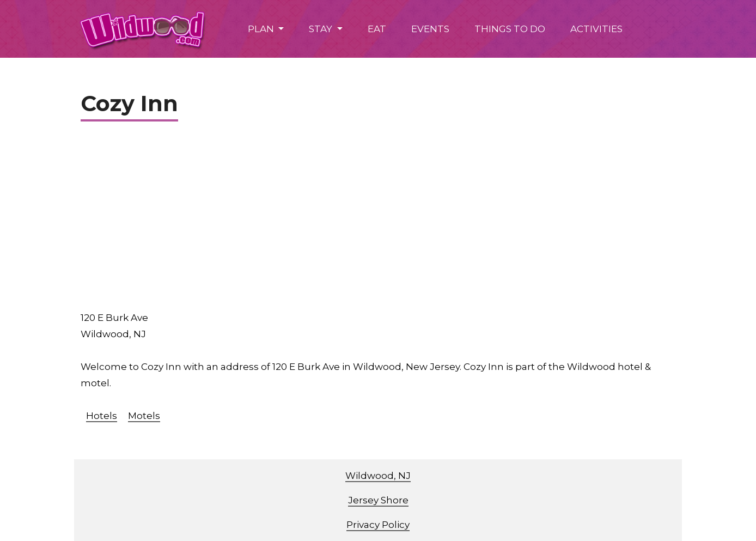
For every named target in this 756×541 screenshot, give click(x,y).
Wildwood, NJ (378, 476)
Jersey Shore (378, 500)
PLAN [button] (262, 29)
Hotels (102, 416)
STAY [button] (322, 29)
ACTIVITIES (596, 29)
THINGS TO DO (510, 29)
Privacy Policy (378, 525)
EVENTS (430, 29)
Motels (144, 416)
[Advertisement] (385, 220)
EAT (377, 29)
